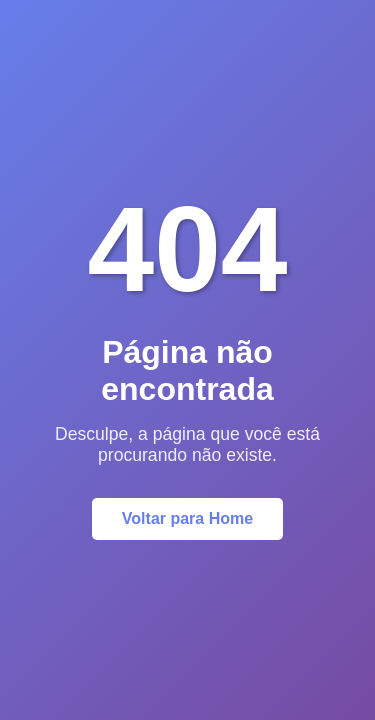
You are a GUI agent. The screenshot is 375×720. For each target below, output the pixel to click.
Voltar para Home (187, 518)
